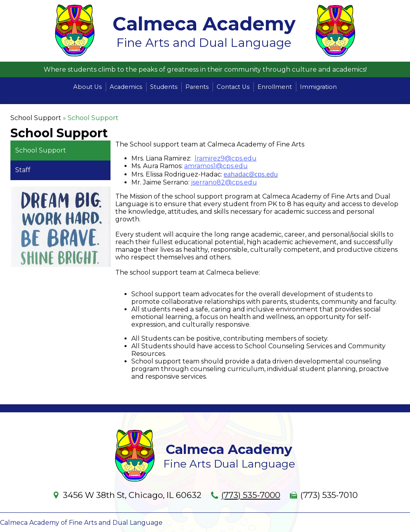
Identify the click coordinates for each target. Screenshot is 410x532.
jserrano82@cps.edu (224, 182)
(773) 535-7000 (251, 495)
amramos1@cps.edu (216, 166)
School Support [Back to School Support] (36, 118)
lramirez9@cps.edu (226, 158)
